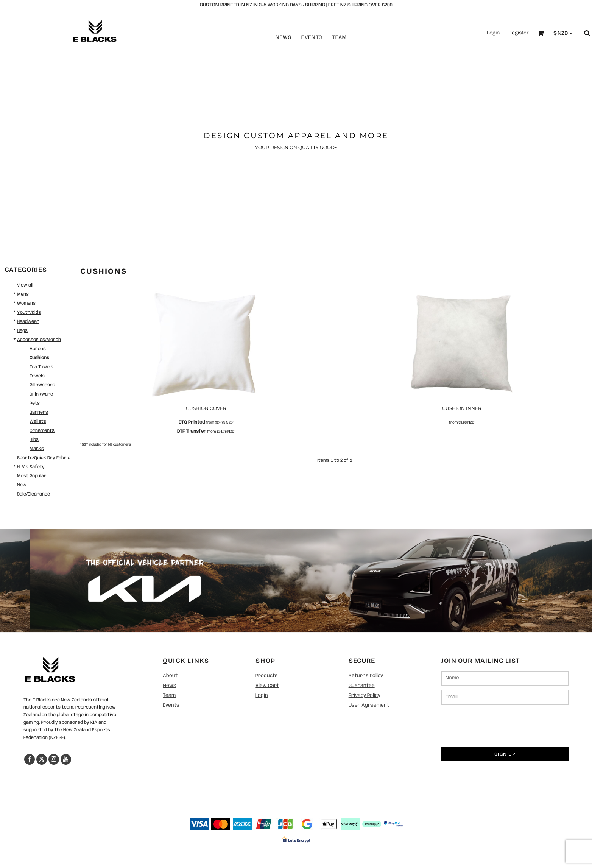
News (284, 37)
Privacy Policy (365, 696)
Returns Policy (366, 676)
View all (25, 285)
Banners (39, 412)
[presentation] (499, 724)
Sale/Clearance (33, 494)
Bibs (34, 440)
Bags (22, 331)
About (170, 676)
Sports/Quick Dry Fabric (44, 458)
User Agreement (369, 705)
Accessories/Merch (39, 340)
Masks (37, 449)
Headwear (28, 322)
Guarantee (362, 686)
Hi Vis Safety (31, 467)
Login (493, 33)
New (22, 485)
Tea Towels (41, 367)
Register (519, 33)
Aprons (38, 349)
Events (312, 37)
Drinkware (41, 394)
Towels (37, 376)
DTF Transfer (192, 431)
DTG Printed (192, 422)
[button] (50, 669)
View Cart (267, 686)
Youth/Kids (29, 312)
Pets (35, 403)
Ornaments (42, 431)
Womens (26, 303)
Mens (23, 294)
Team (339, 37)
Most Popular (32, 476)
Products (267, 676)
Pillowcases (42, 385)
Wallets (38, 422)
